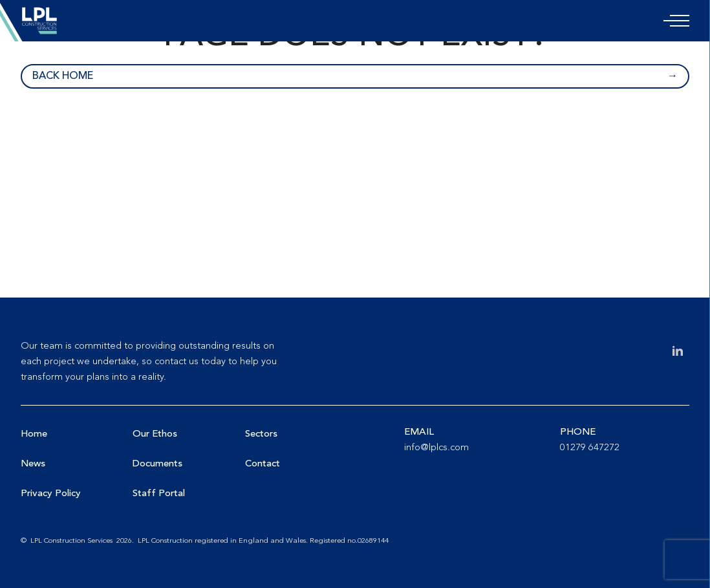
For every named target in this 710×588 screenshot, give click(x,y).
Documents (157, 464)
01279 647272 (590, 448)
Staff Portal (159, 494)
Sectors (261, 434)
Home (34, 434)
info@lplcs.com (436, 448)
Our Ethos (155, 434)
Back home (63, 76)
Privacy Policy (51, 494)
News (33, 464)
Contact (263, 464)
